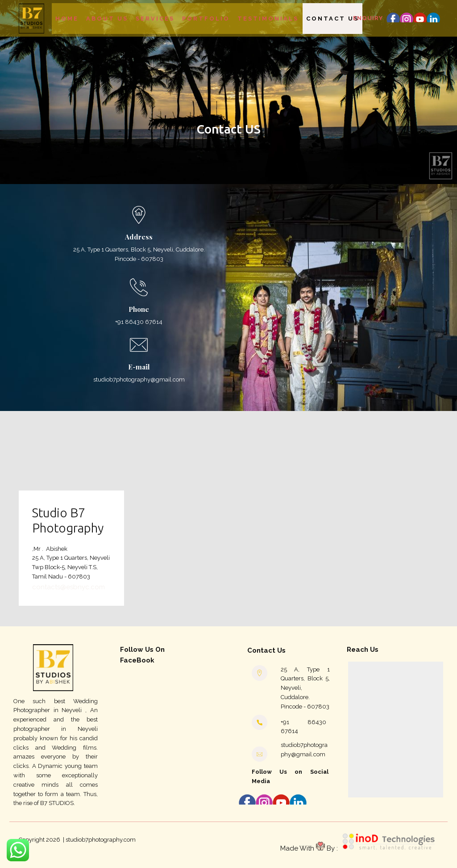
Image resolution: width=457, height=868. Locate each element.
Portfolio (206, 19)
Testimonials (268, 19)
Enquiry (368, 18)
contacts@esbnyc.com (69, 587)
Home (67, 19)
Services (155, 19)
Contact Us (332, 19)
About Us (107, 19)
